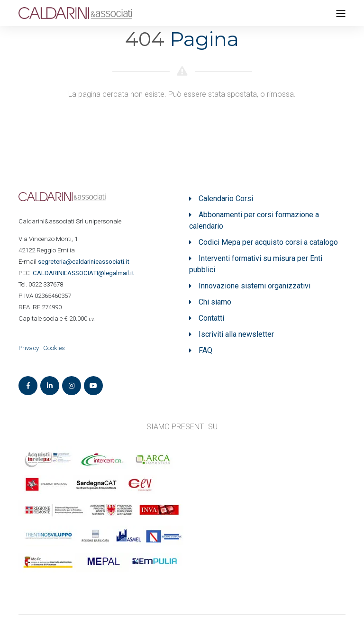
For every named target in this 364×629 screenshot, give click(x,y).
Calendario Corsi (226, 199)
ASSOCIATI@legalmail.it (85, 273)
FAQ (205, 350)
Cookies (54, 348)
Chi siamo (215, 302)
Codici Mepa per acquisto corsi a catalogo (268, 242)
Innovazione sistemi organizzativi (255, 286)
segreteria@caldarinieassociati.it (84, 262)
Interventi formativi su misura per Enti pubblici (256, 264)
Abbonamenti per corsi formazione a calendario (254, 220)
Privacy (29, 348)
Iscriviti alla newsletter (236, 334)
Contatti (211, 318)
